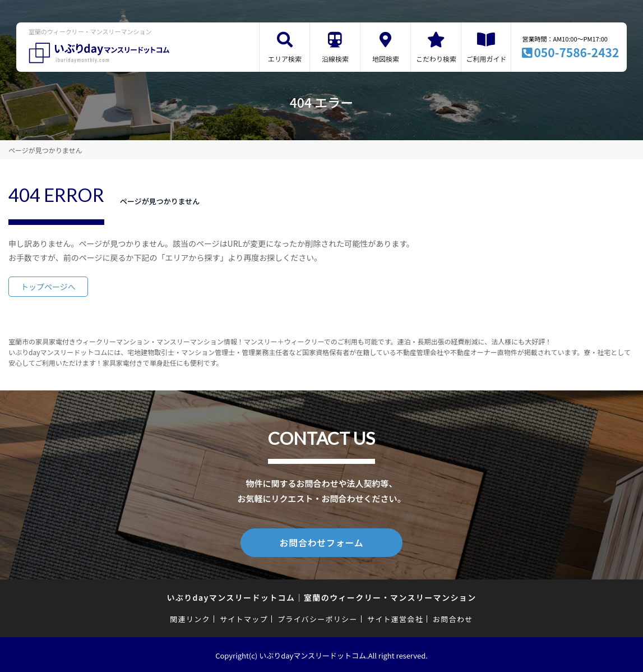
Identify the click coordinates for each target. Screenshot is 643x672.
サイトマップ (244, 617)
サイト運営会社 (395, 617)
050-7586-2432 (576, 52)
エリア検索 (285, 59)
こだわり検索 (436, 59)
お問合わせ (453, 617)
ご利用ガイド (486, 59)
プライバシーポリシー (318, 617)
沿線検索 (335, 59)
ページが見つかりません (45, 150)
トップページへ (48, 287)
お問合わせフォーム (322, 542)
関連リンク (190, 617)
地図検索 (386, 59)
